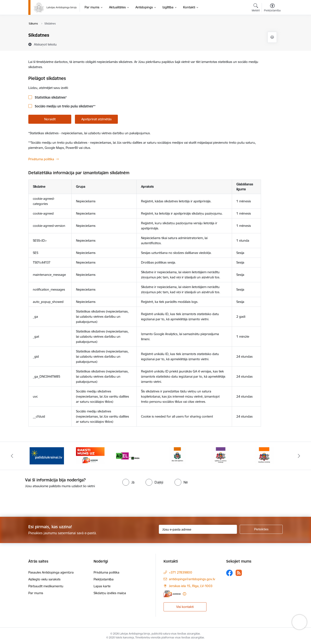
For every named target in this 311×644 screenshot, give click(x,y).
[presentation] (36, 501)
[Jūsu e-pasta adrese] (198, 529)
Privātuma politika (41, 159)
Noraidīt (50, 119)
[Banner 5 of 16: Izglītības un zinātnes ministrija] (221, 456)
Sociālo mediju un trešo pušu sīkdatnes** (65, 106)
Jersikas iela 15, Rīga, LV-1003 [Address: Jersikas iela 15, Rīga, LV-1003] (191, 586)
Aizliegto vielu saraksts (44, 579)
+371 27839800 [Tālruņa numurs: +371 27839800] (181, 572)
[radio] (128, 482)
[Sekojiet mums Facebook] (229, 573)
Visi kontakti (185, 607)
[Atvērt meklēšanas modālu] (256, 8)
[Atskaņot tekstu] (45, 44)
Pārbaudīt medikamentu (46, 586)
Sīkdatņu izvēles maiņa (110, 593)
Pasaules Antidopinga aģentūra (51, 572)
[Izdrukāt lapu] (272, 37)
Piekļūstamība (104, 579)
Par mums (36, 593)
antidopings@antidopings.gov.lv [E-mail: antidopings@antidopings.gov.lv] (192, 579)
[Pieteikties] (261, 529)
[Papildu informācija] (184, 594)
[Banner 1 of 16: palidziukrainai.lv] (47, 456)
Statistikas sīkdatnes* (50, 97)
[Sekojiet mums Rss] (239, 573)
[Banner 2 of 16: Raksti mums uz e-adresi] (90, 456)
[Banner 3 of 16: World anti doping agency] (134, 456)
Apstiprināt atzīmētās (96, 119)
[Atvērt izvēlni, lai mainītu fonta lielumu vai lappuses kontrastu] (272, 8)
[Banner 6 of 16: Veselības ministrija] (264, 456)
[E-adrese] (172, 594)
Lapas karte (102, 586)
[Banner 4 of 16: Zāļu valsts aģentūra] (177, 456)
